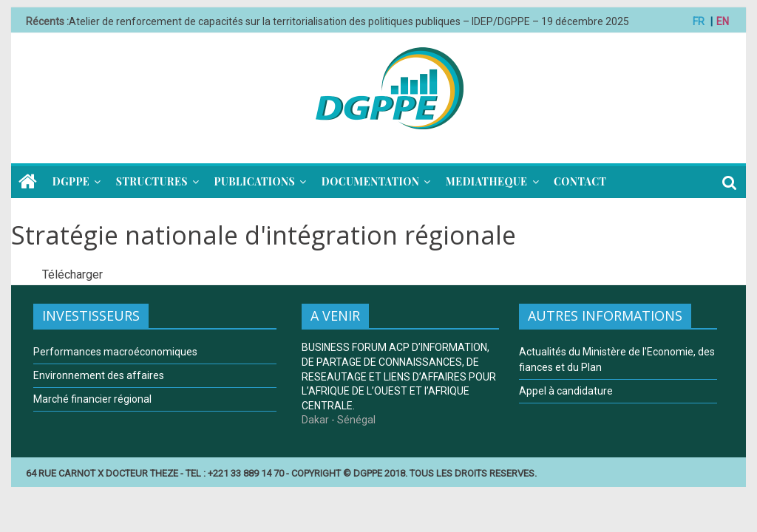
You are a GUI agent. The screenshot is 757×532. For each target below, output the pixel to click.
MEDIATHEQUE (487, 181)
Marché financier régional (92, 399)
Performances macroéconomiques (115, 352)
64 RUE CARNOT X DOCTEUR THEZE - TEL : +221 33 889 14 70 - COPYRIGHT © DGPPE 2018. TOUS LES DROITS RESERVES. (281, 473)
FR (699, 21)
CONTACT (580, 181)
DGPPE (71, 181)
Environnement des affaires (99, 375)
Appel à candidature (566, 391)
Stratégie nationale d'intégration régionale (264, 235)
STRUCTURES (152, 181)
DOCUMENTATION (370, 181)
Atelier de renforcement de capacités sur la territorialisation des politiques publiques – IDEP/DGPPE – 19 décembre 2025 (349, 21)
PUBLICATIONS (255, 181)
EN (723, 21)
